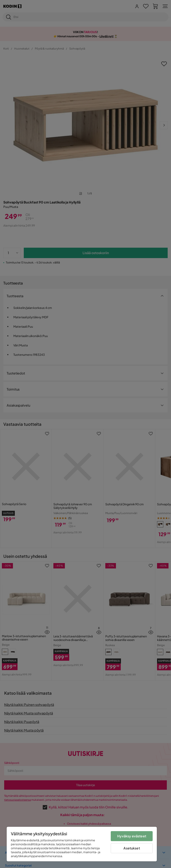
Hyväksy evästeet (132, 836)
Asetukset (132, 848)
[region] (82, 844)
